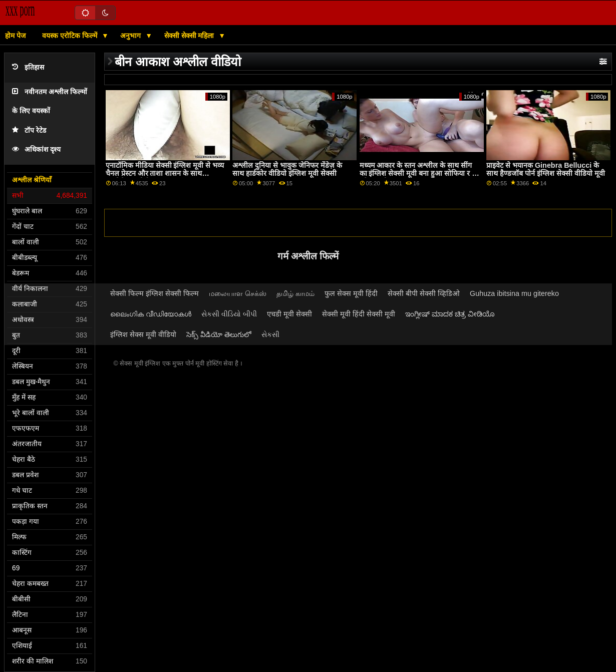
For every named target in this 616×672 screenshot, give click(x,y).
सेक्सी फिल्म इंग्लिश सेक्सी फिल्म (155, 293)
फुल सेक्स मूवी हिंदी (351, 293)
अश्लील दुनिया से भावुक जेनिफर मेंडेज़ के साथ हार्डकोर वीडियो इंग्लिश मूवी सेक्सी (287, 170)
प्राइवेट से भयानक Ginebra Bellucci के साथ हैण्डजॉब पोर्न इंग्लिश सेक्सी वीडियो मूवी (546, 170)
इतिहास (28, 67)
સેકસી (270, 334)
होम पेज (15, 36)
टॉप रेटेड (29, 130)
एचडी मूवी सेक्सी (289, 314)
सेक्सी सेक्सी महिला (190, 36)
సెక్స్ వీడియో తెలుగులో (219, 334)
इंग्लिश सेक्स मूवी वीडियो (143, 334)
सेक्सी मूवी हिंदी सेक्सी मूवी (359, 314)
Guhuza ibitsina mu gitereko (514, 293)
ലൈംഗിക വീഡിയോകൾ (151, 314)
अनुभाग (131, 36)
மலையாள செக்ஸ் (238, 293)
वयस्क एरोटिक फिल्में (71, 36)
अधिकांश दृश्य (36, 149)
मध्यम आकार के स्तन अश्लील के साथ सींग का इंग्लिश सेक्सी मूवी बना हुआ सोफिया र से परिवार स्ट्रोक (418, 174)
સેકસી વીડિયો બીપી (229, 314)
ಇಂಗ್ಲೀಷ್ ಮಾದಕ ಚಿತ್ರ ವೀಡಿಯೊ (450, 314)
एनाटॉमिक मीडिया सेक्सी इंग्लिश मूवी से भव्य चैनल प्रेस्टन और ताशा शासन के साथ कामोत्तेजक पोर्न (165, 174)
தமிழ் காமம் (295, 293)
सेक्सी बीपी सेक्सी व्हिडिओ (424, 293)
